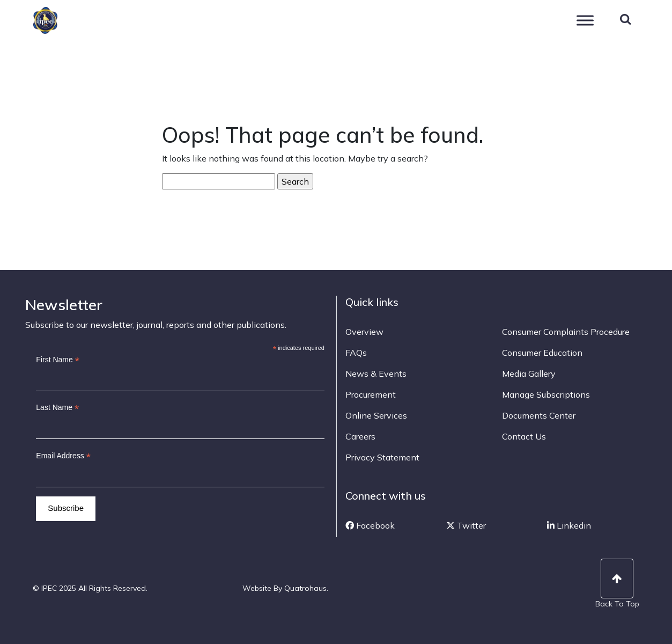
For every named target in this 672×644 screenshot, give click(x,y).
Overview (364, 332)
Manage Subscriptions (546, 394)
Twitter (466, 525)
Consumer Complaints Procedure (566, 332)
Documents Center (539, 415)
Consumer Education (542, 353)
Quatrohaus (305, 588)
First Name (58, 360)
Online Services (376, 415)
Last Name (57, 408)
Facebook (370, 525)
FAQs (356, 353)
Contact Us (524, 436)
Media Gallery (529, 374)
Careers (360, 436)
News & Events (376, 374)
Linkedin (569, 525)
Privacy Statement (382, 457)
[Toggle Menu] (585, 20)
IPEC (59, 20)
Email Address (63, 456)
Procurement (371, 394)
